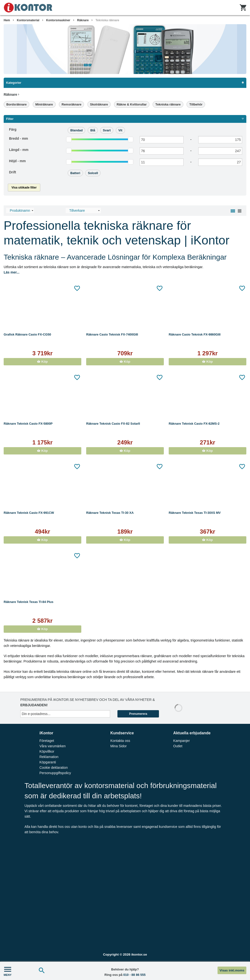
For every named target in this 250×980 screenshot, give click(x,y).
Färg (13, 129)
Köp (42, 362)
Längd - (19, 150)
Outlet (178, 746)
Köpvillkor (47, 751)
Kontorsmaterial (28, 20)
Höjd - (17, 161)
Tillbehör (196, 104)
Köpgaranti (48, 762)
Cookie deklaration (53, 768)
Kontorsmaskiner (58, 20)
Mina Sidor (119, 746)
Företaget (47, 741)
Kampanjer (182, 741)
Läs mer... (12, 272)
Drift (13, 172)
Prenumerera (138, 714)
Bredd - (19, 138)
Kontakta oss (120, 741)
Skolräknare (99, 104)
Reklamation (49, 757)
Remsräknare (71, 104)
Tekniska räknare (107, 20)
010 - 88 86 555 (134, 975)
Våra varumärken (52, 746)
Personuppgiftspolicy (55, 773)
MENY (8, 971)
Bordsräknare (16, 104)
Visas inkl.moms (232, 970)
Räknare (83, 20)
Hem (7, 20)
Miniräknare (44, 104)
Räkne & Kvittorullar (132, 104)
